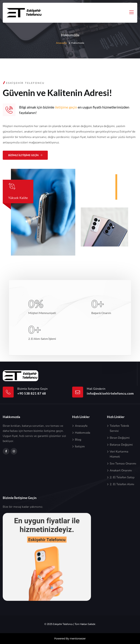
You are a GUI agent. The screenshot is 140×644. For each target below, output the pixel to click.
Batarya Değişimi (121, 445)
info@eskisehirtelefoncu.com (110, 393)
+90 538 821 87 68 (32, 393)
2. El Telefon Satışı (122, 477)
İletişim (80, 447)
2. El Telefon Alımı (122, 484)
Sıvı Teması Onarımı (123, 464)
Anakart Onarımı (121, 470)
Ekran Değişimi (120, 438)
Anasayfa (61, 43)
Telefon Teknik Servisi (119, 428)
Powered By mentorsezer (70, 639)
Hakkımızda (83, 433)
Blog (78, 440)
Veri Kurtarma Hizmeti (119, 454)
